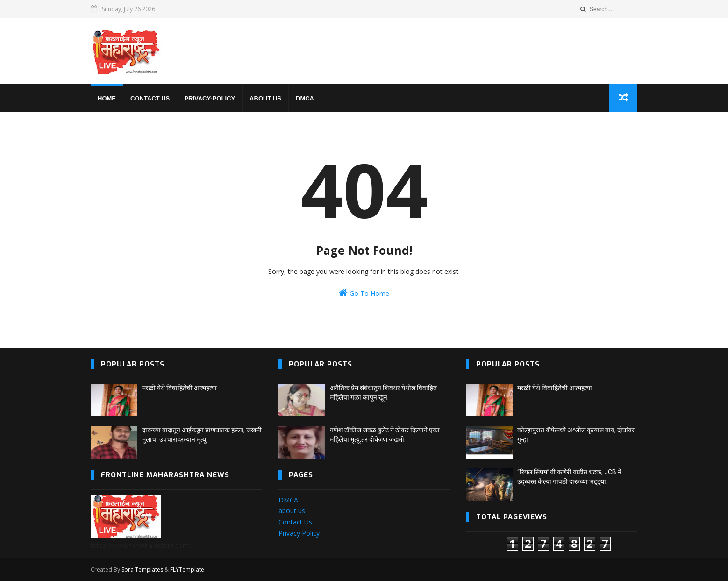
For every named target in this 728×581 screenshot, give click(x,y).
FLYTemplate (187, 570)
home (107, 98)
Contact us (150, 98)
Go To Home (364, 293)
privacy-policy (210, 98)
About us (265, 98)
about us (292, 511)
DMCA (305, 98)
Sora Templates (142, 570)
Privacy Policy (299, 533)
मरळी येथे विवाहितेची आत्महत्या (179, 388)
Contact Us (295, 522)
